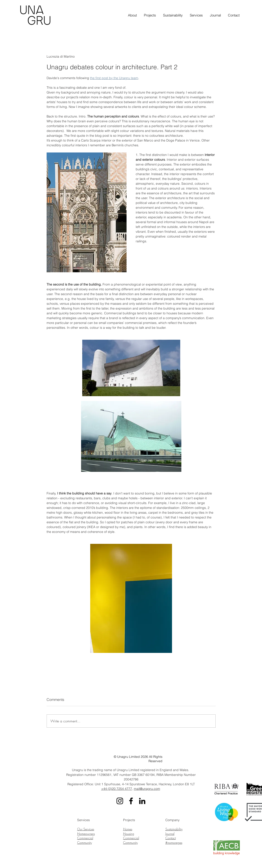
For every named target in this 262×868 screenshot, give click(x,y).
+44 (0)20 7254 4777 (117, 789)
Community (85, 843)
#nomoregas (174, 843)
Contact (171, 838)
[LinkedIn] (142, 801)
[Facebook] (131, 801)
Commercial (85, 838)
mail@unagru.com (147, 789)
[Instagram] (120, 801)
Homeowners (86, 834)
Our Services (86, 829)
